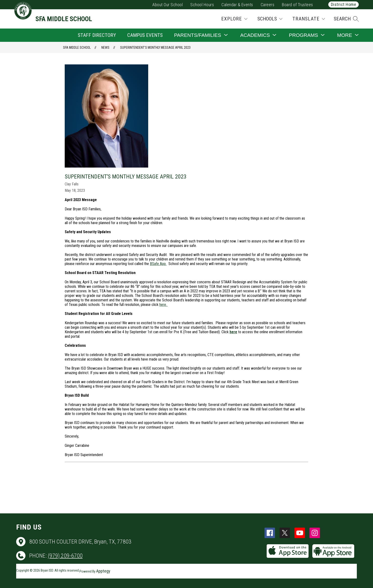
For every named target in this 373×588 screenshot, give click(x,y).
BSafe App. (158, 264)
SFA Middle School (77, 48)
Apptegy (103, 571)
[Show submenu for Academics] (255, 35)
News (105, 48)
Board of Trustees (297, 5)
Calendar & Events (237, 5)
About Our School (167, 5)
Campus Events (145, 35)
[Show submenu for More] (345, 35)
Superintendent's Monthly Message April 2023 (155, 48)
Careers (268, 5)
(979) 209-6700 (65, 556)
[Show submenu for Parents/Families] (198, 35)
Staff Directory (97, 35)
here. (164, 305)
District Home (344, 4)
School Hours (202, 5)
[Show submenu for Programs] (303, 35)
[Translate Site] (309, 19)
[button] (346, 19)
